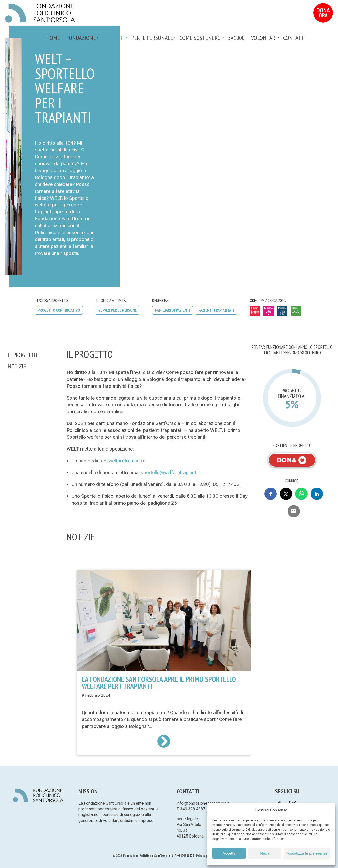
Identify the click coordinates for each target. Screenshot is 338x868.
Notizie (17, 366)
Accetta (229, 853)
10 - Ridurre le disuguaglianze (269, 311)
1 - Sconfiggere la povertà (255, 311)
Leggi (164, 741)
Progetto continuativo (59, 310)
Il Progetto (22, 355)
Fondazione (81, 38)
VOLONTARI (264, 38)
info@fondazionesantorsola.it (203, 803)
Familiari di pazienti (173, 310)
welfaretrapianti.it (127, 461)
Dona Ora (323, 13)
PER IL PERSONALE (152, 38)
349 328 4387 (193, 809)
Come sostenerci (201, 38)
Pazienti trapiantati (216, 310)
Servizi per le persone (117, 310)
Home (53, 38)
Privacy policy (205, 856)
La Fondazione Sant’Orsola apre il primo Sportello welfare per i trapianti (159, 683)
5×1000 (236, 38)
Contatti (294, 38)
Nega (265, 853)
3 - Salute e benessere (296, 311)
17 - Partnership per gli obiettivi (282, 311)
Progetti (114, 38)
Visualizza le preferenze (307, 853)
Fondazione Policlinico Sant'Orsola (40, 13)
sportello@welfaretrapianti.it (171, 472)
